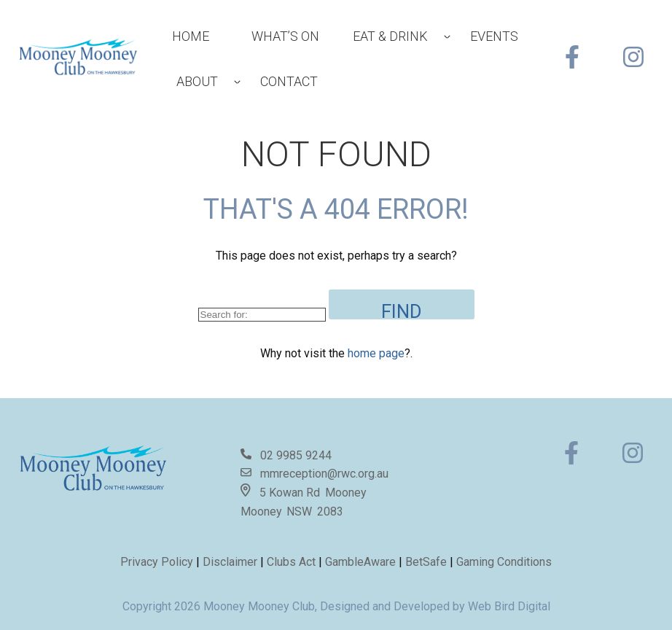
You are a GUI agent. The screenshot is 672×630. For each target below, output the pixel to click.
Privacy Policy (157, 562)
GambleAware (360, 562)
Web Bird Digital (509, 606)
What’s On (285, 36)
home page (376, 353)
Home (191, 36)
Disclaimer (231, 562)
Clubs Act (291, 562)
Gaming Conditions (504, 562)
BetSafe (426, 562)
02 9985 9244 (296, 455)
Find (402, 310)
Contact (289, 81)
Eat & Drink (390, 36)
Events (494, 36)
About (197, 81)
